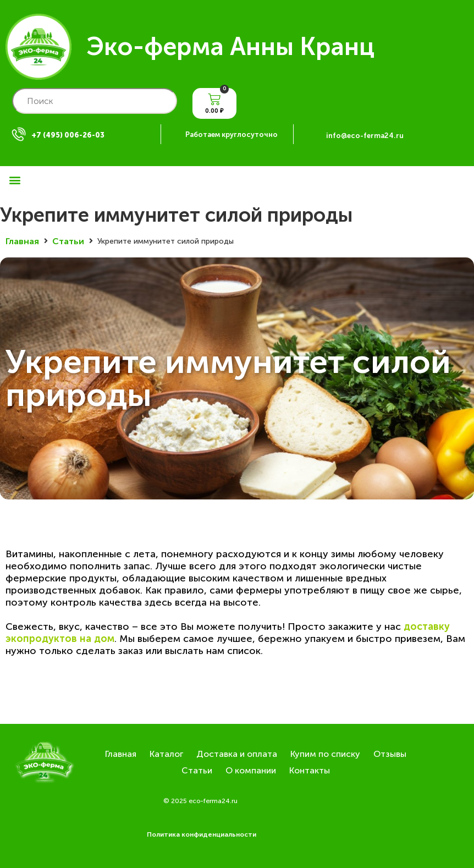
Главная (22, 241)
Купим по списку (325, 754)
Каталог (166, 754)
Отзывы (390, 754)
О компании (251, 770)
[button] (15, 180)
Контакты (310, 770)
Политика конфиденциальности (202, 834)
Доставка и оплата (237, 754)
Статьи (68, 241)
